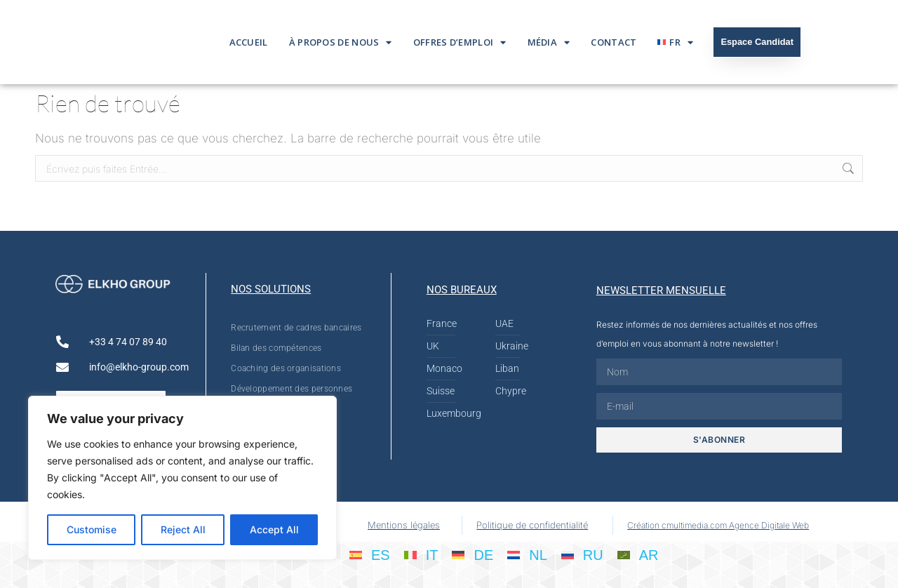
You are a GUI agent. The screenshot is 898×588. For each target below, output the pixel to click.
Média (549, 42)
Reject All (183, 529)
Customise (92, 529)
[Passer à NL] (527, 554)
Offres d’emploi (460, 42)
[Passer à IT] (421, 554)
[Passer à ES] (370, 554)
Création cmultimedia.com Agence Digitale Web (718, 525)
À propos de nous (341, 42)
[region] (182, 478)
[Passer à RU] (582, 554)
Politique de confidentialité (532, 525)
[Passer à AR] (638, 554)
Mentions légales (404, 525)
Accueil (249, 42)
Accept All (274, 529)
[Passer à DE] (473, 554)
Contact (614, 42)
